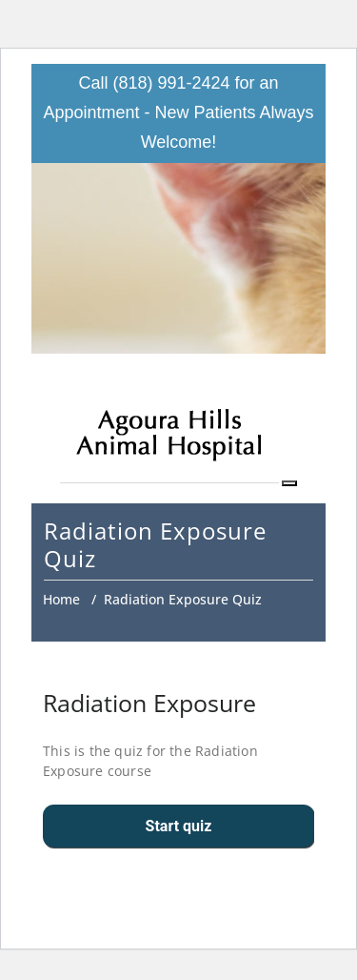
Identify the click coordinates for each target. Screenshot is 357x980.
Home (61, 599)
